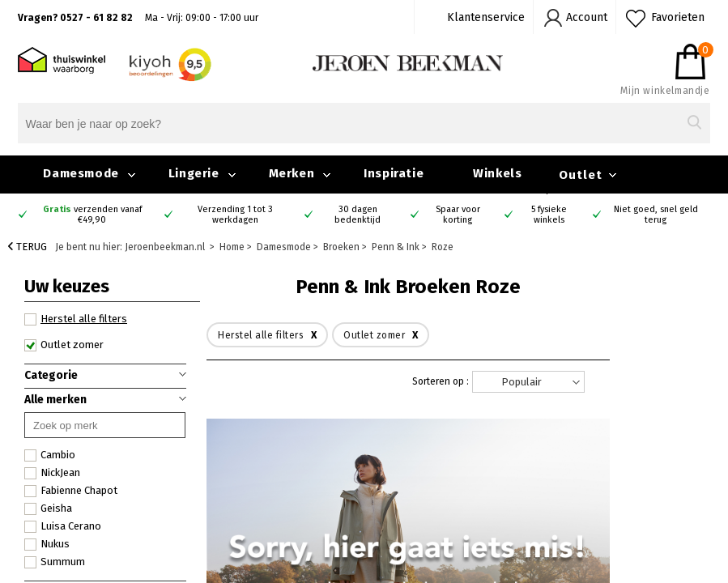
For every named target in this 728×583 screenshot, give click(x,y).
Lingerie (194, 173)
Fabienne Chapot (71, 491)
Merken (292, 173)
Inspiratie (394, 173)
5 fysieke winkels (549, 215)
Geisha (48, 509)
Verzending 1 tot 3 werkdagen (235, 215)
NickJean (52, 473)
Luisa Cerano (63, 526)
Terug (28, 247)
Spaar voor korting (458, 215)
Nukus (47, 544)
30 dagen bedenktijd (358, 215)
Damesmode (81, 173)
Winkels (497, 173)
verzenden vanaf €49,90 (92, 215)
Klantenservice (486, 17)
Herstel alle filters (76, 319)
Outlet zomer (64, 345)
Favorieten (678, 17)
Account (587, 17)
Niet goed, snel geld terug (656, 215)
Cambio (50, 455)
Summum (55, 562)
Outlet (581, 175)
